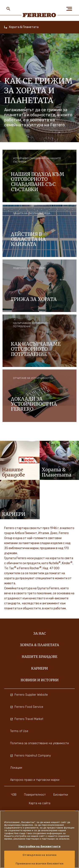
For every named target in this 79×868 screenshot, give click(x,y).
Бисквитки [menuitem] (61, 795)
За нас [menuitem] (40, 633)
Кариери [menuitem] (39, 668)
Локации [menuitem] (16, 768)
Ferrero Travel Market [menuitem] (27, 719)
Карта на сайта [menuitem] (40, 803)
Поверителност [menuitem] (35, 795)
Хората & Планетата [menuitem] (39, 645)
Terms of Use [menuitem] (19, 731)
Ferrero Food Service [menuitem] (27, 707)
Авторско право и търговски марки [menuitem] (35, 780)
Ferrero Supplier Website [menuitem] (29, 695)
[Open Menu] (71, 9)
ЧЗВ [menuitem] (14, 795)
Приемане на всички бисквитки (40, 864)
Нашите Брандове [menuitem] (39, 657)
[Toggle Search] (8, 9)
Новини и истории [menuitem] (40, 680)
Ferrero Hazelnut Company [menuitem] (30, 756)
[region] (39, 839)
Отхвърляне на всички (40, 855)
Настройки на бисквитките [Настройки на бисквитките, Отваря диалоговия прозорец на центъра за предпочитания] (39, 846)
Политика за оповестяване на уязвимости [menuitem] (39, 743)
